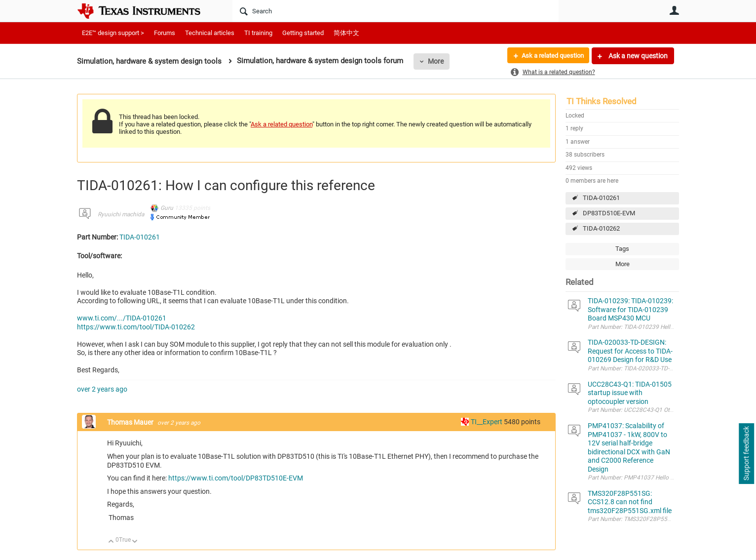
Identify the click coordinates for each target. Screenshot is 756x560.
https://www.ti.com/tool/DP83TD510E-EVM (236, 478)
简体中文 (346, 33)
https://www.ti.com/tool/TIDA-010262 (136, 327)
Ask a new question (637, 56)
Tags (622, 249)
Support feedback (746, 454)
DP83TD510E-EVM (609, 213)
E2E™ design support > (113, 33)
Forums (165, 33)
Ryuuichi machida (121, 214)
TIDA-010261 (601, 198)
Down (135, 542)
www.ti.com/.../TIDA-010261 (122, 318)
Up (111, 542)
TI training (258, 33)
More (436, 61)
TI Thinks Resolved (602, 101)
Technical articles (210, 33)
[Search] (396, 11)
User (674, 10)
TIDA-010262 (601, 228)
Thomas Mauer (131, 422)
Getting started (303, 33)
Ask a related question (549, 56)
